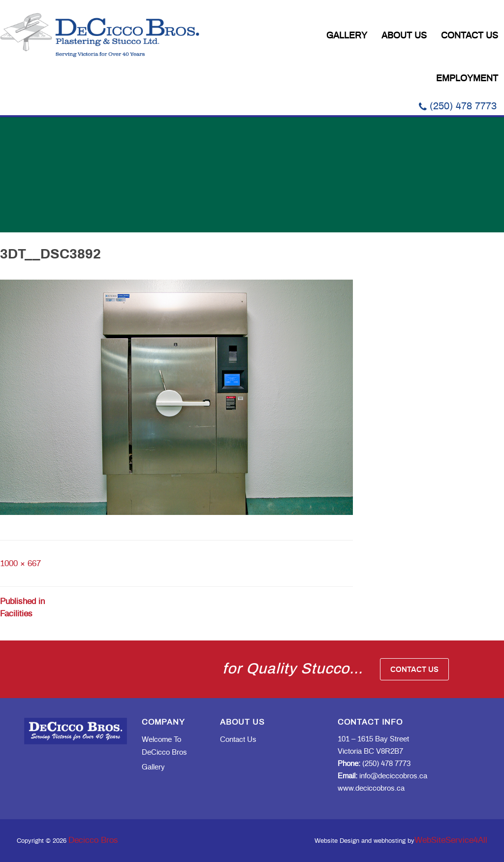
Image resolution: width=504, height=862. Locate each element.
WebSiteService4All (451, 840)
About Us (404, 36)
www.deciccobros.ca (371, 788)
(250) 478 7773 (458, 106)
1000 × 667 (20, 563)
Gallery (347, 36)
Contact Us (470, 36)
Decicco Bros (93, 840)
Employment (467, 79)
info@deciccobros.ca (382, 776)
